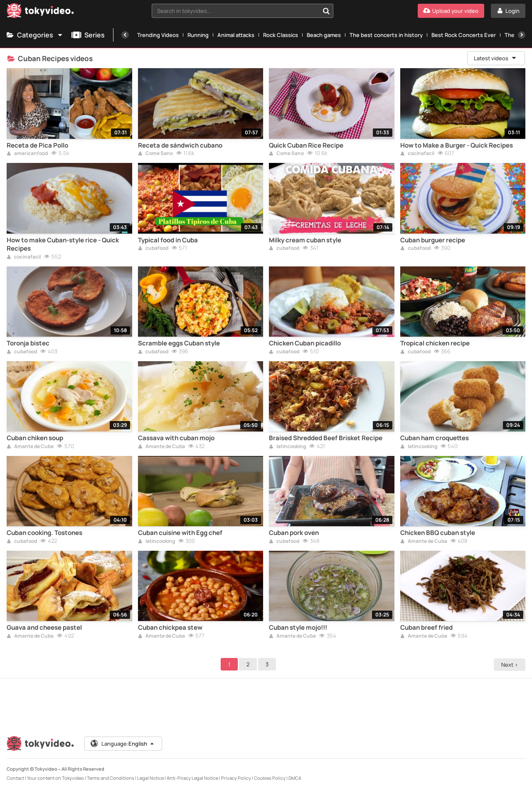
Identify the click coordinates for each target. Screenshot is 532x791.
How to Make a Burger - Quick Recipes (457, 145)
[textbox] (235, 11)
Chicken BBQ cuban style (438, 533)
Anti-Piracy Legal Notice (192, 778)
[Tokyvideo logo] (40, 12)
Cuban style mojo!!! (298, 628)
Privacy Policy (236, 778)
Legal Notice (150, 778)
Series (88, 35)
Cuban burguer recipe (433, 240)
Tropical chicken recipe (435, 343)
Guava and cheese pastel (44, 628)
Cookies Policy (270, 778)
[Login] (508, 11)
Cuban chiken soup (35, 438)
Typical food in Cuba (168, 240)
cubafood (153, 249)
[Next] (522, 35)
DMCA (295, 778)
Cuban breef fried (426, 628)
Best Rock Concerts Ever (464, 35)
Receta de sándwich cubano (180, 145)
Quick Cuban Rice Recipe (306, 145)
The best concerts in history (386, 35)
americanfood (27, 154)
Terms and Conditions (111, 778)
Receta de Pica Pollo (37, 145)
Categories (35, 35)
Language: (123, 744)
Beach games (324, 35)
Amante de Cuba (30, 447)
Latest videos (495, 58)
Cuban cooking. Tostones (44, 533)
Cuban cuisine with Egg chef (180, 533)
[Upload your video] (451, 11)
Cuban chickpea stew (170, 628)
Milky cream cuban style (305, 240)
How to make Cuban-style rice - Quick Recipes (63, 244)
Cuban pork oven (294, 533)
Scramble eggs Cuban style (179, 343)
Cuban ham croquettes (435, 438)
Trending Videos (158, 35)
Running (198, 35)
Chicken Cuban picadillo (305, 343)
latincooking (287, 447)
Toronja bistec (28, 343)
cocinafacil (417, 154)
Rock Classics (281, 35)
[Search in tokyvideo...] (326, 11)
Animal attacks (236, 35)
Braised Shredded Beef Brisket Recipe (326, 438)
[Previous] (125, 35)
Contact (15, 778)
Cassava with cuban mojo (176, 438)
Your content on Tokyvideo (55, 778)
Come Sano (155, 154)
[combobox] (243, 11)
